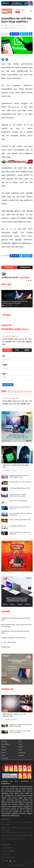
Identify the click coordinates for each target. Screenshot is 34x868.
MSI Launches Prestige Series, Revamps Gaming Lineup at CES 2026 (15, 302)
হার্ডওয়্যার (4, 750)
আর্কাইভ (18, 12)
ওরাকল (3, 755)
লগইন (23, 10)
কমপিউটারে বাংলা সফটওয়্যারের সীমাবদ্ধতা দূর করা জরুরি (16, 619)
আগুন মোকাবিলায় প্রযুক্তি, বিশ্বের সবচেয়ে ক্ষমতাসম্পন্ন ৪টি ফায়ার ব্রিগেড (16, 626)
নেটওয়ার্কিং (21, 755)
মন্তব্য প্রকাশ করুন (8, 385)
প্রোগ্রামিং (4, 747)
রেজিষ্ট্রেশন (18, 10)
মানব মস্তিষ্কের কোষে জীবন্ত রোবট (18, 526)
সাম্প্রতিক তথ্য (22, 753)
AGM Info (4, 741)
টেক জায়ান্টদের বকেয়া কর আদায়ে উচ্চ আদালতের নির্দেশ (15, 632)
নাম (4, 356)
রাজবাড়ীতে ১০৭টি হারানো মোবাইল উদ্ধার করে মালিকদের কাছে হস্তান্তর (21, 725)
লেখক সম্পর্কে (9, 267)
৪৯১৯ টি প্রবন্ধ (24, 278)
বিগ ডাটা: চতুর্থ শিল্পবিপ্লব (9, 642)
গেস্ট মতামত (7, 350)
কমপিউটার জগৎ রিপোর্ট (9, 28)
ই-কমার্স (20, 744)
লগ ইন (17, 350)
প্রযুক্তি (20, 741)
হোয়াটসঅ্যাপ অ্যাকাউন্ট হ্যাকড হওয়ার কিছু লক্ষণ (15, 466)
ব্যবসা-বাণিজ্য (5, 758)
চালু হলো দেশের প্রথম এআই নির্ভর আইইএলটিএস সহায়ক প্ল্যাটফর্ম (18, 495)
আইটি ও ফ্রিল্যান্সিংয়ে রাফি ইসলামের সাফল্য (20, 520)
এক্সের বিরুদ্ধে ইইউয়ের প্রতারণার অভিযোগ (20, 488)
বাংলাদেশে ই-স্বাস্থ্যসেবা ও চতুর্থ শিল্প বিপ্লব (14, 638)
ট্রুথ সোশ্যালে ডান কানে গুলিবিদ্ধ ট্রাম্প (19, 501)
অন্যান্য (20, 750)
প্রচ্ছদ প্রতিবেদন (5, 744)
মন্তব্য (4, 374)
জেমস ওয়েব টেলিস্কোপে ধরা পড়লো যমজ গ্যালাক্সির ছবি (20, 533)
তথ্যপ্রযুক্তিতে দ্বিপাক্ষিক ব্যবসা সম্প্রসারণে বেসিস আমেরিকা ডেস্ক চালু (19, 476)
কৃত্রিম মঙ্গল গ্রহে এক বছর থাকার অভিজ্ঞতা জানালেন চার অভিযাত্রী (20, 732)
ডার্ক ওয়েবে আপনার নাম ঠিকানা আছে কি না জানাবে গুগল (20, 508)
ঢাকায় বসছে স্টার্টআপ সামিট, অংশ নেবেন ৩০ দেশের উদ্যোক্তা (21, 514)
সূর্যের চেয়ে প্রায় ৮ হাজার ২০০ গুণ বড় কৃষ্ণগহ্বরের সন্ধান (14, 715)
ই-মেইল (5, 365)
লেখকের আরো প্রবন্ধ (25, 267)
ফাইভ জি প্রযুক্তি (6, 647)
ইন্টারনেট (21, 747)
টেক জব (3, 753)
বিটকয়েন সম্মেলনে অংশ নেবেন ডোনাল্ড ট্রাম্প (20, 482)
